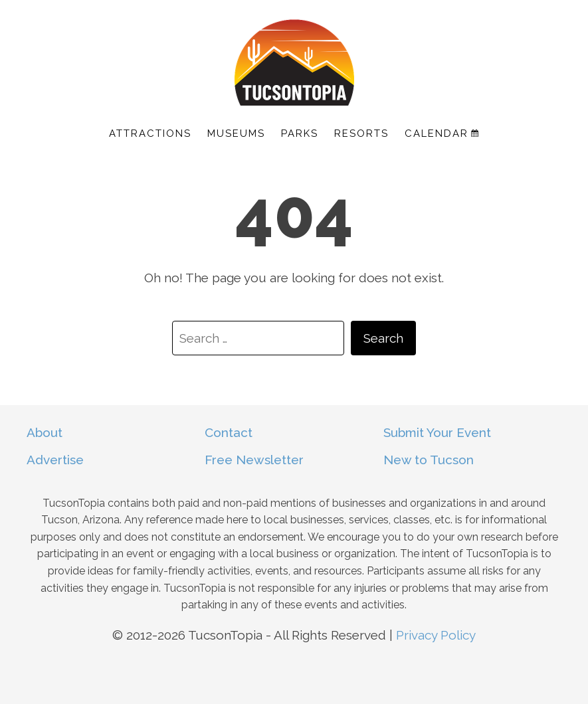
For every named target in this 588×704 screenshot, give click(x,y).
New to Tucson (429, 460)
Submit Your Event (437, 432)
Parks (300, 133)
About (45, 432)
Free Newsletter (254, 460)
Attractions (150, 133)
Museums (236, 133)
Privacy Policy (436, 635)
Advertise (55, 460)
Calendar (441, 133)
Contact (229, 432)
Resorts (361, 133)
